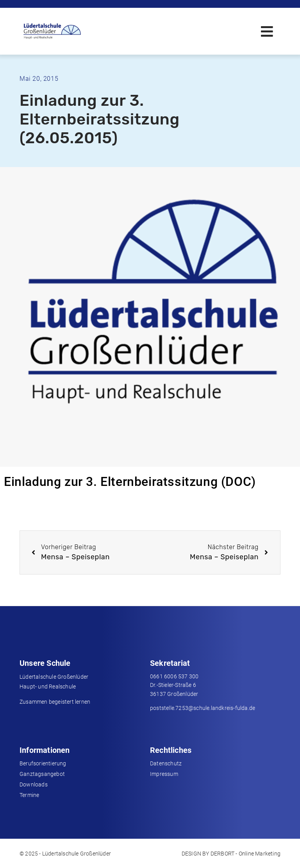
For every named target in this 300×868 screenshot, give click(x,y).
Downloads (34, 784)
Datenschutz (166, 763)
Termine (29, 795)
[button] (267, 31)
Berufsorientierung (43, 763)
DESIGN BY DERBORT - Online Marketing (231, 854)
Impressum (164, 774)
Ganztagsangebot (42, 774)
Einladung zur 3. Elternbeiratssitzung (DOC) (130, 482)
